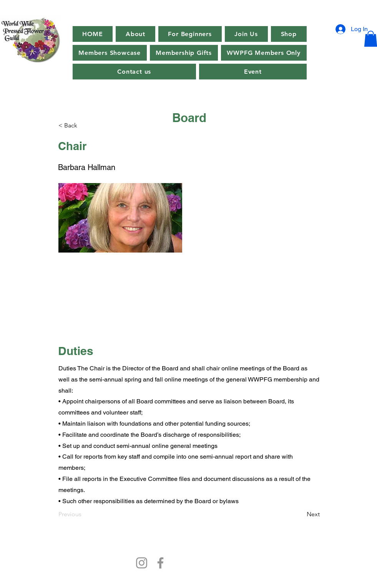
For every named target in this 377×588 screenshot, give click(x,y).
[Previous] (84, 514)
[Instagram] (142, 563)
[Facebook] (160, 563)
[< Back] (84, 126)
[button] (253, 72)
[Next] (301, 514)
